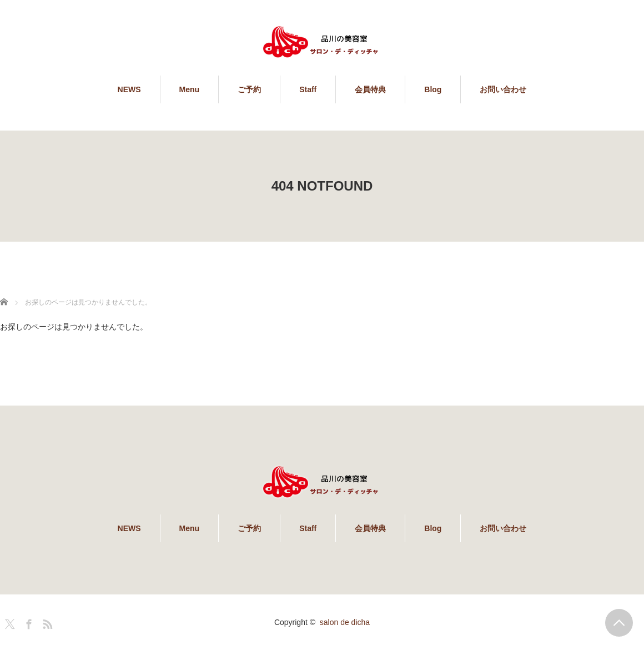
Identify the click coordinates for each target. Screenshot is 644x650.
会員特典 (370, 89)
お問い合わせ (503, 89)
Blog (433, 89)
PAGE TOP (619, 623)
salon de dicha (345, 622)
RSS (46, 622)
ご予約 (249, 89)
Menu (190, 89)
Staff (308, 89)
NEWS (129, 89)
